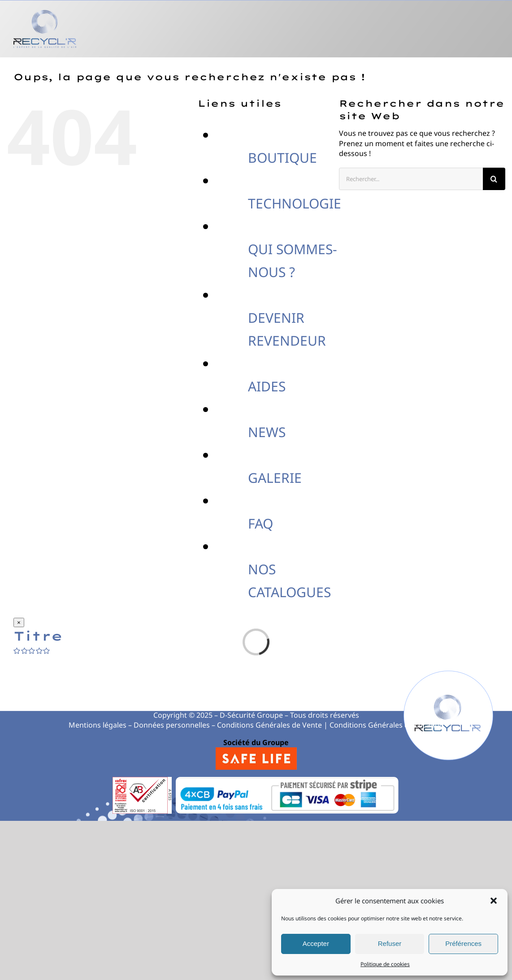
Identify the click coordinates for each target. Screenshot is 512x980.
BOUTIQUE (282, 158)
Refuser (390, 943)
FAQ (260, 523)
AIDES (267, 386)
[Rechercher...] (411, 179)
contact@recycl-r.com (346, 698)
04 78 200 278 (168, 698)
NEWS (267, 432)
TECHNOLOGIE (295, 203)
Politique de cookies (385, 964)
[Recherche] (494, 179)
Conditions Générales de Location (387, 725)
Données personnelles (172, 725)
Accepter (316, 943)
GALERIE (275, 478)
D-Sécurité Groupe (251, 715)
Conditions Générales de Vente (269, 725)
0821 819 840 (261, 698)
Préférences (463, 943)
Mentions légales (98, 725)
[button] (494, 901)
